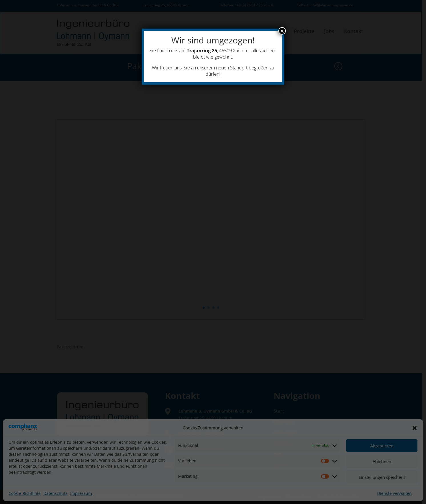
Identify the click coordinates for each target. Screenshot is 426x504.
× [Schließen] (282, 31)
